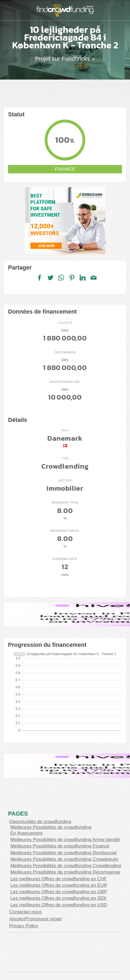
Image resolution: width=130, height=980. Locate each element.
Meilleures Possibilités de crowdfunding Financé (60, 846)
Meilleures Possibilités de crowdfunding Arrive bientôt (65, 839)
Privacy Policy (24, 926)
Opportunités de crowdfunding (40, 821)
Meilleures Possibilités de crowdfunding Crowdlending (66, 866)
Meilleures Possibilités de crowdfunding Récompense (65, 872)
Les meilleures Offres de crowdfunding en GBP (59, 892)
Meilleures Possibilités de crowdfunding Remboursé (64, 853)
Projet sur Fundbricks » (65, 59)
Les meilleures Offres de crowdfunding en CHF (59, 879)
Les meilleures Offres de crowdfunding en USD (59, 905)
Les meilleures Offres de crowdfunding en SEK (59, 898)
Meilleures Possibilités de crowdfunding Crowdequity (65, 859)
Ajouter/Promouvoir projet (35, 919)
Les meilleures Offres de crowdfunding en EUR (59, 885)
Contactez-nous (25, 912)
